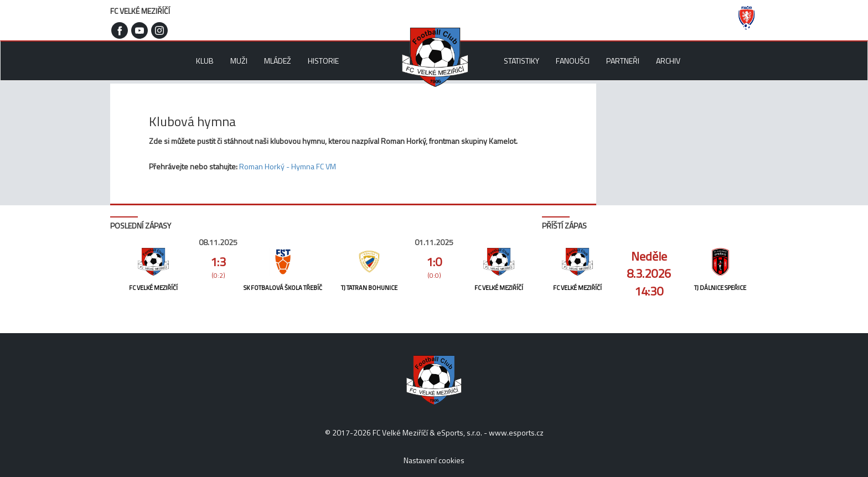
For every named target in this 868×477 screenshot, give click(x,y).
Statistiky (521, 61)
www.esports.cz (516, 432)
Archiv (668, 61)
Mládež (278, 61)
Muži (239, 61)
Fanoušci (573, 61)
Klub (205, 61)
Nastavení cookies (434, 460)
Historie (323, 61)
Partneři (623, 61)
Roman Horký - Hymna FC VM (288, 166)
